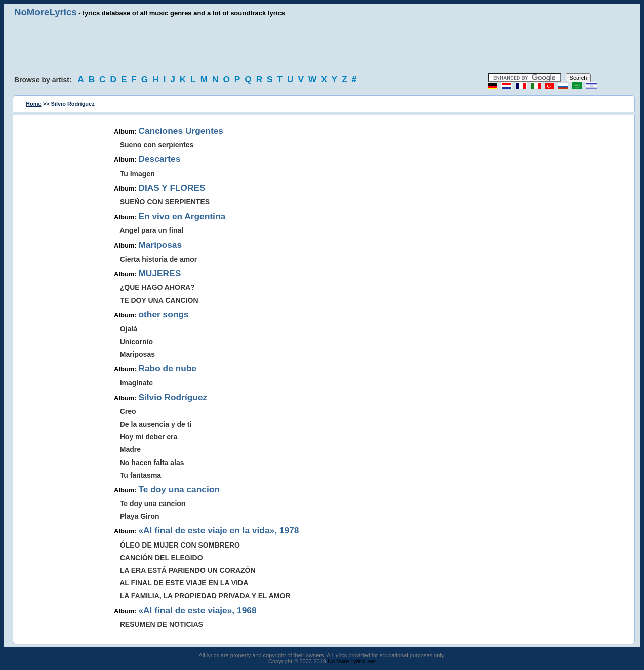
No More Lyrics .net (352, 661)
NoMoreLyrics (46, 12)
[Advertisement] (322, 46)
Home (34, 104)
